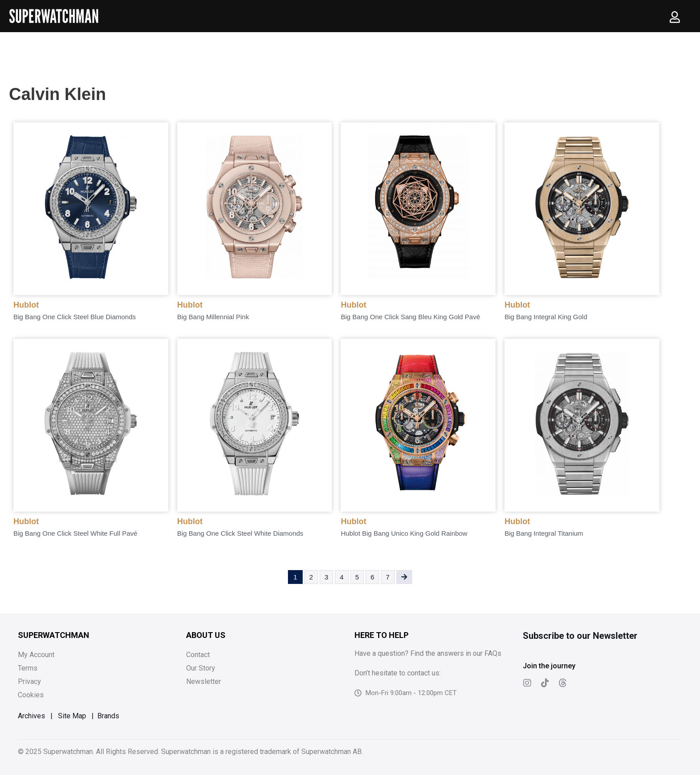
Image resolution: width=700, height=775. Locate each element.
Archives (31, 716)
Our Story (201, 668)
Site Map (72, 716)
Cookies (31, 695)
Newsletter (204, 681)
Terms (28, 668)
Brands (108, 716)
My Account (36, 655)
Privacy (29, 681)
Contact (198, 655)
